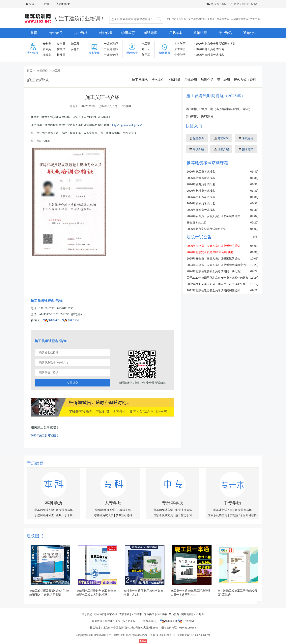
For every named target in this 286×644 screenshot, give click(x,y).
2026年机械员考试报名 (201, 203)
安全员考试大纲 (196, 222)
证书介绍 (224, 80)
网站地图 (186, 614)
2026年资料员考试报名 (210, 55)
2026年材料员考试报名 (201, 191)
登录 (32, 4)
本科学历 (180, 44)
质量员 (47, 49)
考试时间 (174, 80)
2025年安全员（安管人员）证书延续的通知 (213, 259)
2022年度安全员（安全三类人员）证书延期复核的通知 (220, 284)
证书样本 (175, 33)
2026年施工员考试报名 (210, 49)
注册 (47, 4)
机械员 (47, 55)
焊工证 (146, 49)
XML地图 (199, 614)
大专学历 (255, 19)
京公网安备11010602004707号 (194, 635)
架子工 (146, 55)
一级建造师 (111, 44)
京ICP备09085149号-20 (163, 635)
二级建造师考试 (240, 19)
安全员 (182, 19)
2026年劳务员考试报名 (201, 197)
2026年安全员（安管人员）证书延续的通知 (213, 216)
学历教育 (128, 33)
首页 (34, 33)
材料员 (61, 49)
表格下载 (124, 614)
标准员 (61, 55)
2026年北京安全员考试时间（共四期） (211, 252)
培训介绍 (207, 80)
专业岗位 (56, 33)
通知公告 (250, 33)
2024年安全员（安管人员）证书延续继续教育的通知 (219, 265)
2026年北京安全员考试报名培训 (215, 44)
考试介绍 (191, 80)
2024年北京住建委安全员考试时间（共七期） (215, 271)
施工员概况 (140, 80)
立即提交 (72, 383)
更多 (255, 237)
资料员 (211, 19)
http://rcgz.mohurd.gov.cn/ (127, 125)
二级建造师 (111, 49)
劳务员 (75, 49)
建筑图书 (35, 536)
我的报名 (63, 4)
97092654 (71, 320)
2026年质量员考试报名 (201, 178)
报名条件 (158, 80)
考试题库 (151, 33)
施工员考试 (223, 19)
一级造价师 (111, 55)
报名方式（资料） (246, 80)
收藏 (127, 106)
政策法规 (200, 33)
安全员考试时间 (197, 19)
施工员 (75, 44)
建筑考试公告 (199, 237)
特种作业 (106, 33)
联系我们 (100, 614)
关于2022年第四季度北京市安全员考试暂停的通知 (218, 278)
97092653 (51, 320)
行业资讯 (225, 33)
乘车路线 (112, 614)
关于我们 (87, 614)
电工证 (146, 44)
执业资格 (81, 33)
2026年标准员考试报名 (201, 210)
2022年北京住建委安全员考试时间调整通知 (213, 290)
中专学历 (180, 55)
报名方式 (246, 149)
